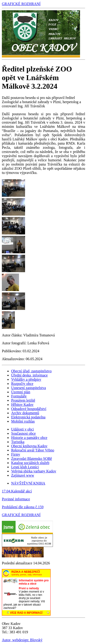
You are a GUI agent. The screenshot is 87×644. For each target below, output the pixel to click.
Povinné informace (16, 499)
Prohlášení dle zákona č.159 (23, 507)
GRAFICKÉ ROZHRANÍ (21, 4)
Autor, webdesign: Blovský (22, 640)
